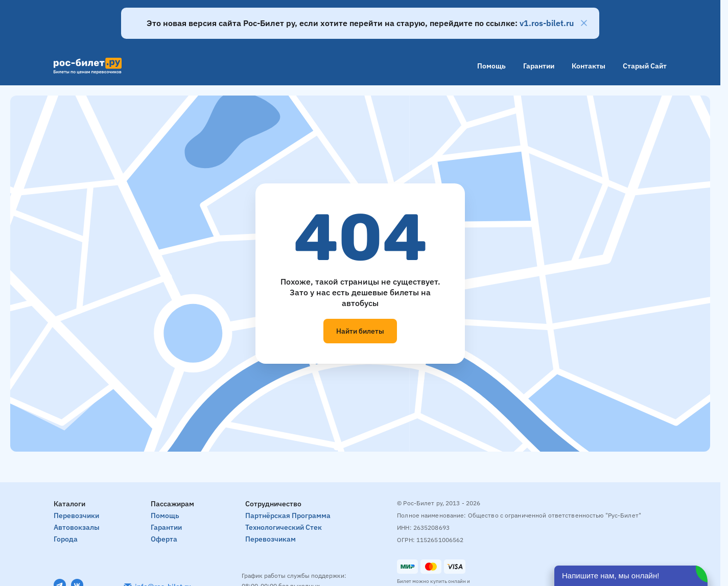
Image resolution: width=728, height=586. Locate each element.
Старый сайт (645, 66)
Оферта (164, 539)
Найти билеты (360, 331)
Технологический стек (284, 527)
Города (66, 539)
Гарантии (539, 66)
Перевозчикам (271, 539)
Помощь (491, 66)
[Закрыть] (584, 23)
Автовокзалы (77, 527)
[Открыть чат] (631, 576)
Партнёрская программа (288, 515)
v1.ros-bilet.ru (547, 23)
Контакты (589, 66)
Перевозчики (76, 515)
